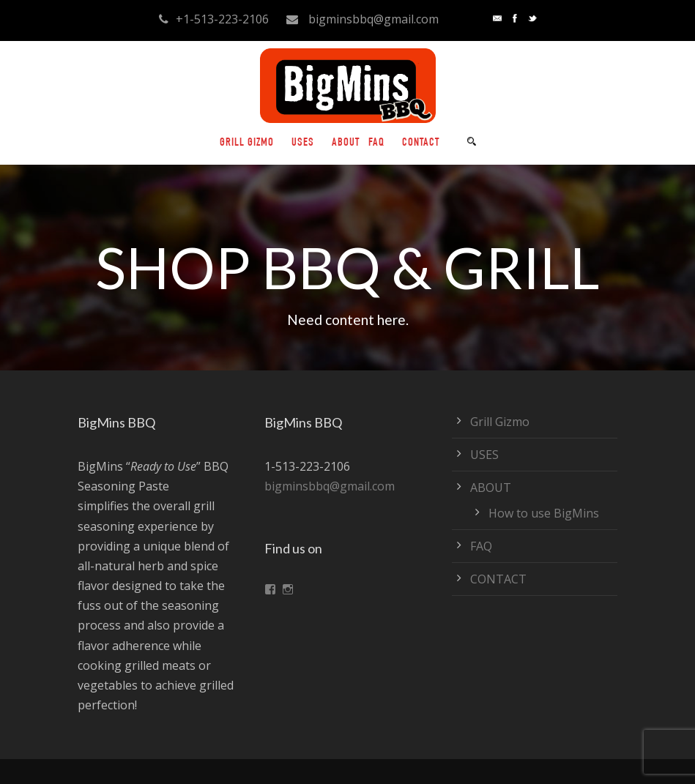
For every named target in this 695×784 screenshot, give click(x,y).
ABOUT (346, 143)
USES (303, 143)
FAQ (376, 143)
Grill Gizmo (247, 143)
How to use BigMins (544, 513)
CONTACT (421, 143)
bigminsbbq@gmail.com (330, 486)
